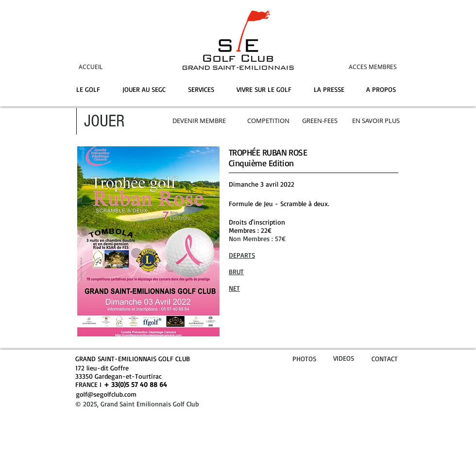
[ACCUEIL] (104, 67)
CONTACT (385, 359)
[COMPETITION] (268, 121)
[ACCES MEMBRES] (355, 67)
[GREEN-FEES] (320, 121)
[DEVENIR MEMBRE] (199, 121)
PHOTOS (304, 359)
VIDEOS (344, 358)
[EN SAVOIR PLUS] (376, 121)
